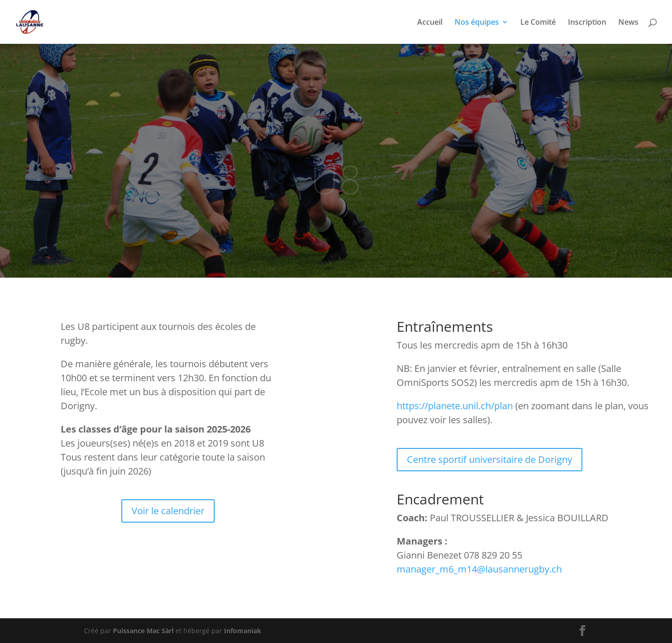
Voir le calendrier (168, 511)
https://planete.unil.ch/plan (455, 406)
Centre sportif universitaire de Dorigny (490, 459)
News (628, 23)
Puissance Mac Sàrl (143, 631)
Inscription (587, 23)
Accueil (430, 23)
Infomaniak (243, 631)
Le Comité (538, 23)
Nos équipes (477, 23)
